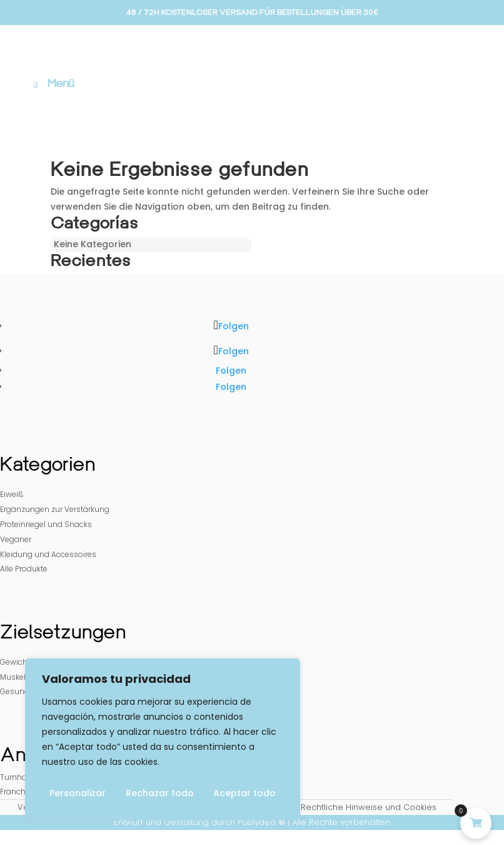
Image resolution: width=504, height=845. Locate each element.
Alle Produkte (24, 569)
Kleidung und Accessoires (48, 554)
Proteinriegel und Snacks (46, 524)
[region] (163, 739)
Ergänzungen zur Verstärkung (55, 509)
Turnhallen (20, 777)
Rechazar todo (160, 793)
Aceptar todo (244, 793)
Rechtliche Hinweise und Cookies (369, 807)
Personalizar (78, 793)
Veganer (16, 539)
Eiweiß (12, 494)
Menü (61, 84)
